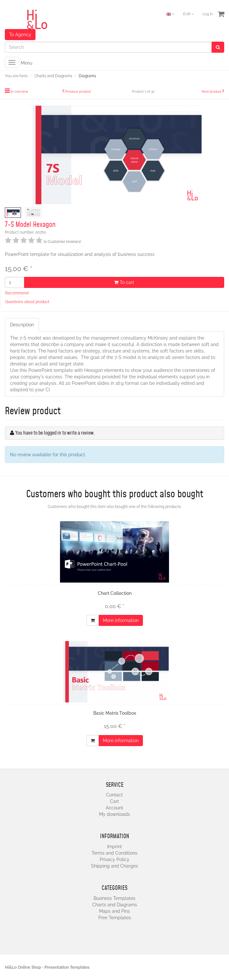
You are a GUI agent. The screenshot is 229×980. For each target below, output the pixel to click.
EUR (188, 14)
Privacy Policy (114, 859)
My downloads (114, 814)
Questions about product (27, 302)
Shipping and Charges (114, 866)
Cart (114, 801)
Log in (208, 14)
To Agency (20, 35)
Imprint (114, 847)
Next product (211, 92)
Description (22, 325)
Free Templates (115, 918)
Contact (114, 795)
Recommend (17, 293)
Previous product (78, 92)
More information (121, 620)
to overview (19, 92)
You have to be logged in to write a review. (55, 433)
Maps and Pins (114, 911)
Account (114, 808)
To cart (124, 282)
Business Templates (114, 898)
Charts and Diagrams (115, 905)
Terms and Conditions (114, 853)
